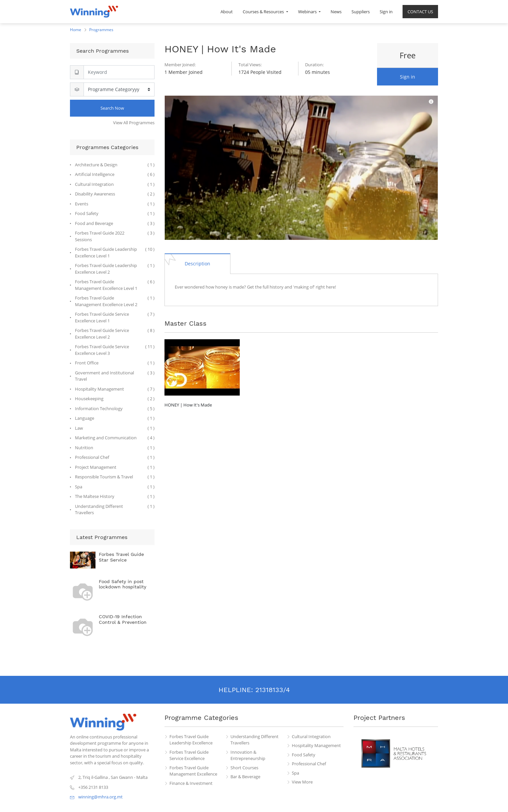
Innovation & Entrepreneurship (248, 755)
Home (76, 30)
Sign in (408, 77)
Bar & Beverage (245, 777)
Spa (295, 773)
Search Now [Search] (112, 108)
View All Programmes (134, 123)
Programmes (101, 30)
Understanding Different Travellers (254, 740)
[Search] (119, 72)
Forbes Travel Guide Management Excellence (193, 771)
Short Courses (244, 768)
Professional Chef (309, 764)
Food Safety (304, 755)
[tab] (197, 263)
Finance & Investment (191, 783)
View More (302, 782)
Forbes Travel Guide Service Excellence (189, 755)
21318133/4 (273, 690)
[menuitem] (227, 12)
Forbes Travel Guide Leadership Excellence (191, 740)
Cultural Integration (311, 736)
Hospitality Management (316, 745)
